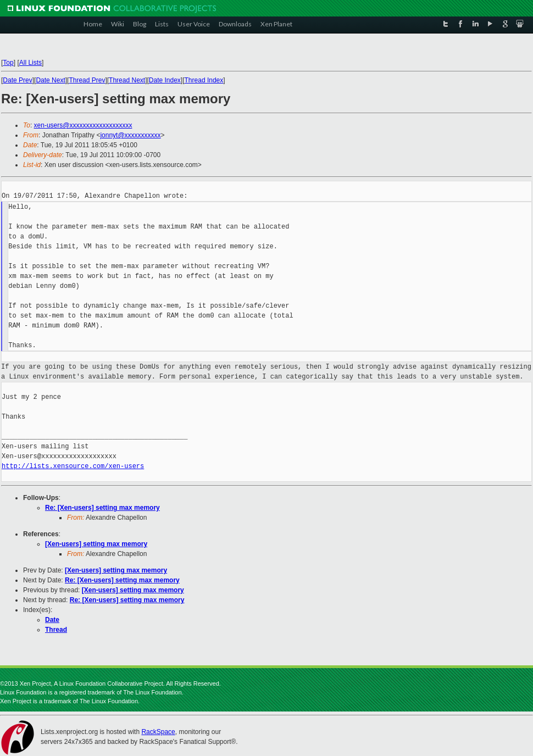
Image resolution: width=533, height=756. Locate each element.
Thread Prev (87, 80)
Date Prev (17, 80)
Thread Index (204, 80)
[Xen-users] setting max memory (96, 544)
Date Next (50, 80)
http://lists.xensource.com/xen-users (73, 466)
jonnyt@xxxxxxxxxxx (130, 135)
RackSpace (158, 732)
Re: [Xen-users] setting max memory (102, 508)
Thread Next (127, 80)
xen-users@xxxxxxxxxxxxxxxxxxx (83, 125)
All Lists (30, 63)
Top (8, 63)
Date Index (165, 80)
